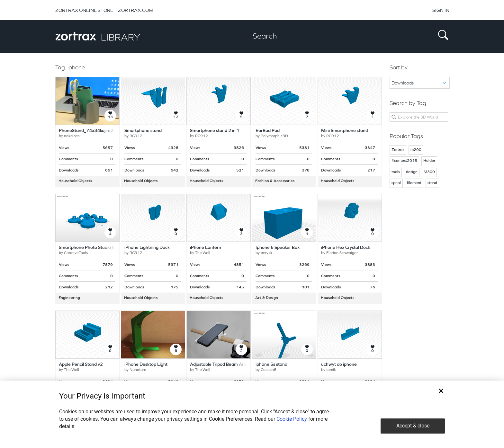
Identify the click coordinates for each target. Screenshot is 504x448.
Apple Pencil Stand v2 (81, 365)
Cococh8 (269, 370)
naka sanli (73, 136)
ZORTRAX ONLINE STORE (84, 10)
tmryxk (266, 253)
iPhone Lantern (206, 248)
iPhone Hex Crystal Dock (346, 248)
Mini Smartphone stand (345, 131)
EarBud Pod (268, 131)
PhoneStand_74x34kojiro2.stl (89, 131)
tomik (331, 370)
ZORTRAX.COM (136, 10)
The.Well (203, 253)
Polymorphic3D (274, 136)
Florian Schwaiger (342, 253)
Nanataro (138, 370)
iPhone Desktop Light (146, 365)
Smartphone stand (143, 131)
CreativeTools (76, 253)
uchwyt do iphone (339, 365)
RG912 (136, 136)
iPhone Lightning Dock (147, 248)
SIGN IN (441, 10)
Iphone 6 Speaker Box (278, 248)
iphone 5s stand (271, 365)
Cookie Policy (292, 419)
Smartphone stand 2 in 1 (215, 131)
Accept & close (413, 426)
